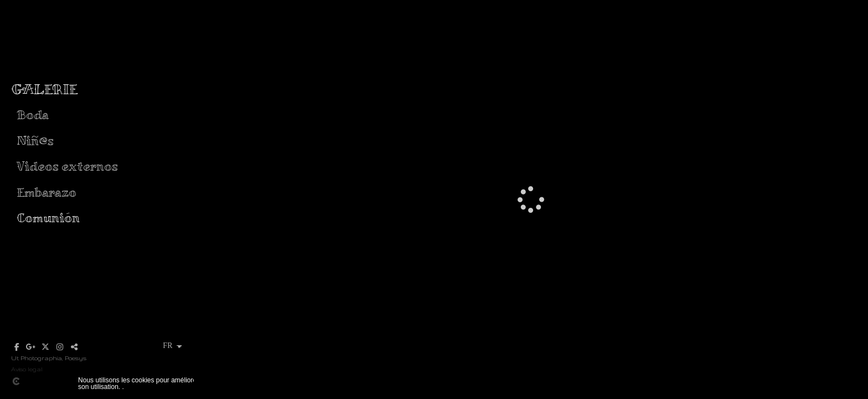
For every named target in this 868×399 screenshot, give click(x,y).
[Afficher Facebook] (17, 347)
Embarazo (46, 192)
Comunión (48, 218)
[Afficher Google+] (31, 347)
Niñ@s (35, 140)
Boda (33, 114)
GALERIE (44, 89)
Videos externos (67, 166)
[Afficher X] (45, 347)
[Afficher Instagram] (60, 347)
